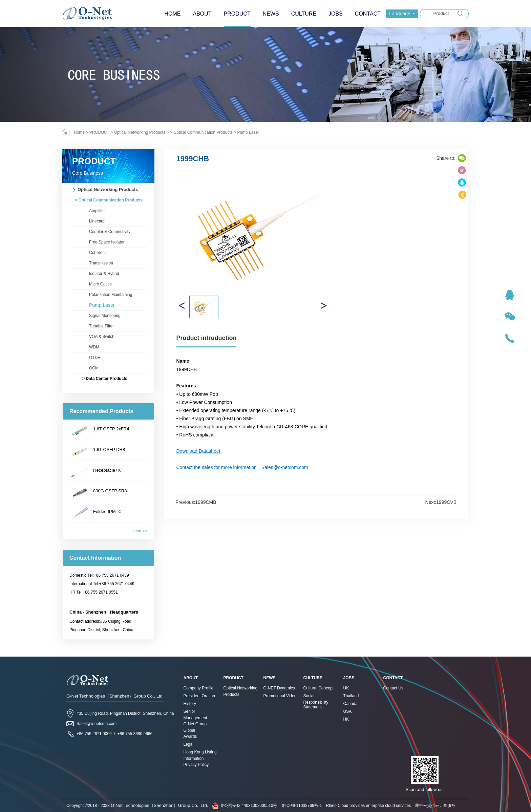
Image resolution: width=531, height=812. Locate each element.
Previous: (196, 502)
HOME (172, 14)
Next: (441, 502)
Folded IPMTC (107, 511)
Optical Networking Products (140, 132)
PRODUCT (99, 132)
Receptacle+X (107, 470)
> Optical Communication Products (201, 132)
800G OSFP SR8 (110, 491)
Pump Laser (248, 132)
